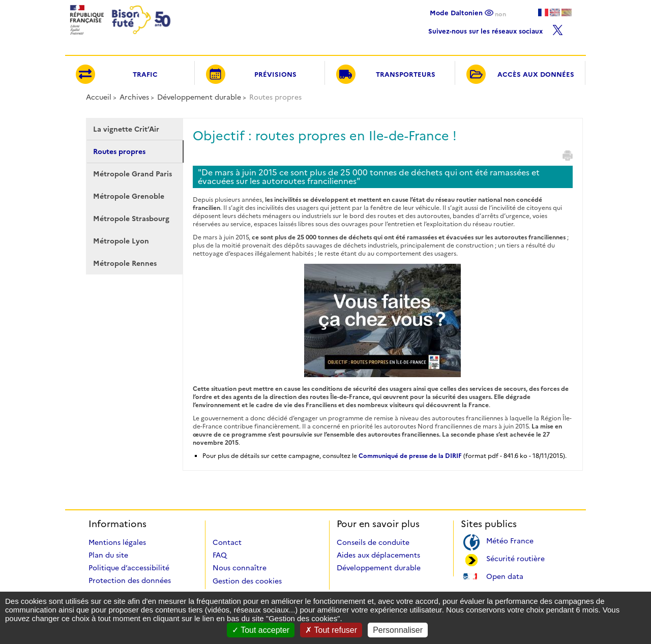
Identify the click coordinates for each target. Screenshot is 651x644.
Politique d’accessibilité (129, 568)
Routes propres (119, 151)
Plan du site (108, 555)
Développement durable (199, 97)
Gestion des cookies (247, 581)
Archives (134, 97)
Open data (505, 576)
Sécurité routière (515, 558)
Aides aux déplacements (378, 555)
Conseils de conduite (373, 542)
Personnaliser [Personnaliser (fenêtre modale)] (398, 630)
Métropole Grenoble (129, 196)
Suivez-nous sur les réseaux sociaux (496, 29)
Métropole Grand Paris (132, 174)
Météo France (510, 540)
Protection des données (130, 580)
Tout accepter (261, 630)
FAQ (220, 555)
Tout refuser (331, 630)
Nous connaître (240, 568)
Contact (227, 542)
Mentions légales (117, 542)
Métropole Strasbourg (131, 219)
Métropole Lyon (121, 241)
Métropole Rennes (125, 263)
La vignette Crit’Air (126, 129)
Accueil (99, 97)
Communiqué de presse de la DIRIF (410, 456)
